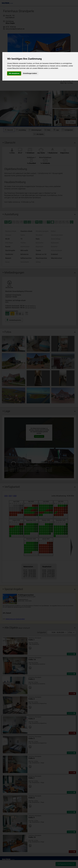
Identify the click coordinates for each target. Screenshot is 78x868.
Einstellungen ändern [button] (30, 73)
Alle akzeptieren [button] (14, 73)
